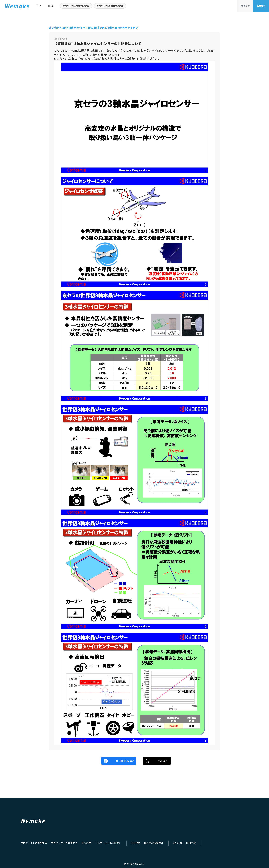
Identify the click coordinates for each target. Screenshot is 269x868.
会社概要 (169, 843)
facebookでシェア (109, 761)
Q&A (50, 6)
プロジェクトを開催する (61, 843)
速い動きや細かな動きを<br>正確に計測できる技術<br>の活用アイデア (93, 28)
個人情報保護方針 (146, 843)
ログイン (245, 6)
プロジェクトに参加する (33, 843)
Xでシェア (154, 761)
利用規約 (129, 843)
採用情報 (182, 843)
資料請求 (82, 843)
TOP (39, 6)
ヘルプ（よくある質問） (103, 843)
